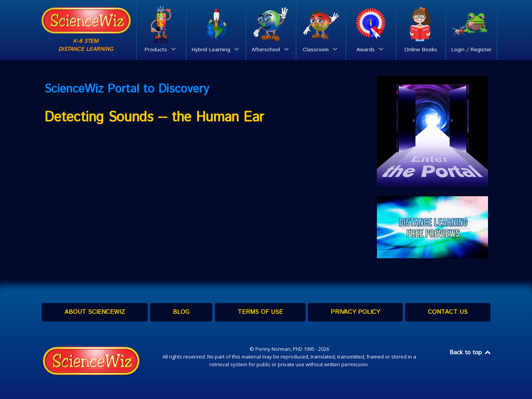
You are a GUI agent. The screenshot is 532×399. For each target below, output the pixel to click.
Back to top (471, 353)
